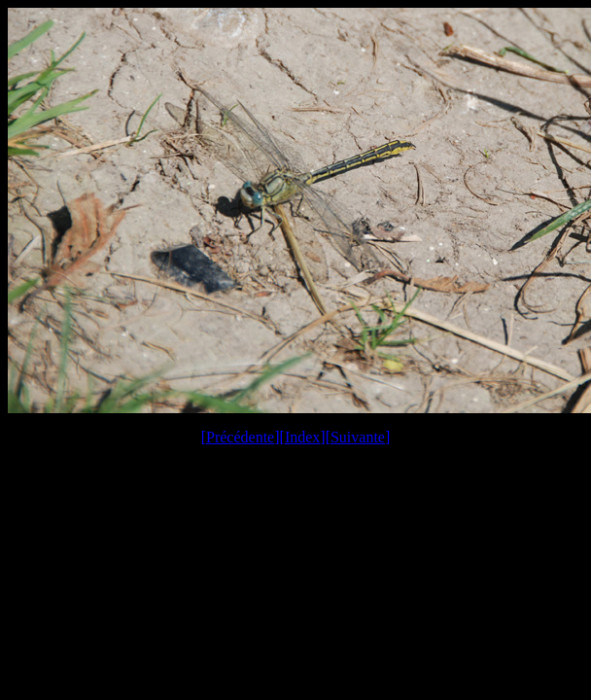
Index (302, 437)
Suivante (358, 437)
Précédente (240, 437)
